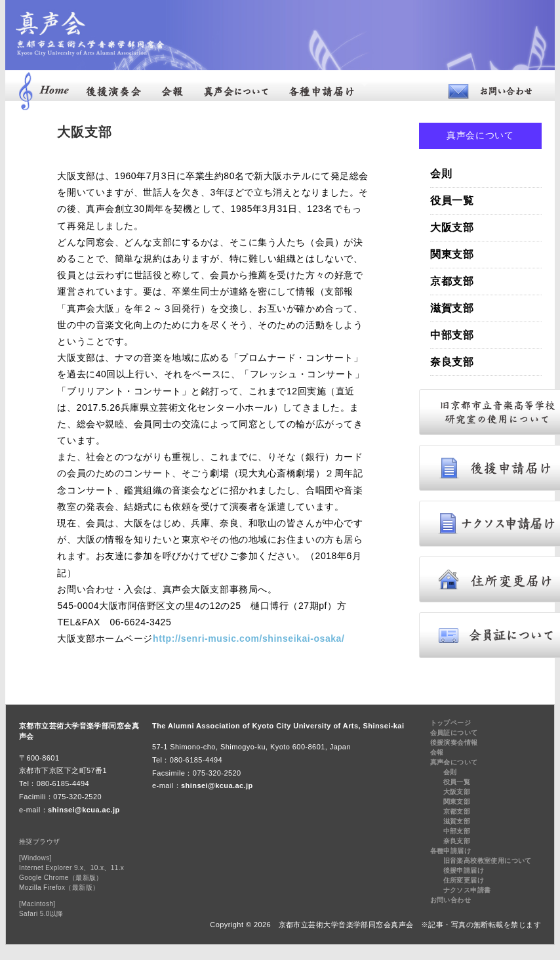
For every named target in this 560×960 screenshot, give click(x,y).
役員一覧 (452, 200)
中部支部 (452, 335)
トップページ (450, 723)
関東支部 (452, 254)
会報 (437, 752)
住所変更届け (464, 880)
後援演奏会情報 (454, 742)
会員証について (454, 733)
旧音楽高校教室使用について (488, 861)
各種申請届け (450, 851)
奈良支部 (452, 362)
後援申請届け (464, 870)
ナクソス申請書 (467, 890)
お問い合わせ (450, 900)
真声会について (454, 762)
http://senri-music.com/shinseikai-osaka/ (249, 638)
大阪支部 (452, 227)
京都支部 (452, 281)
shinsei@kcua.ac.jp (84, 810)
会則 (441, 174)
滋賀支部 (452, 308)
